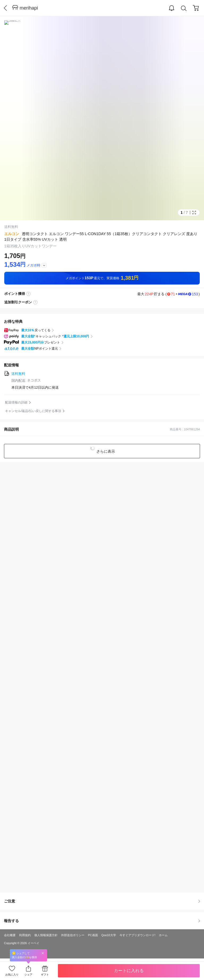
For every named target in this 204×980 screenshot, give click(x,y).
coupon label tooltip (35, 302)
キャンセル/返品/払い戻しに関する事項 (33, 411)
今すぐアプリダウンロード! (137, 935)
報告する (102, 921)
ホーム (163, 935)
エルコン (12, 234)
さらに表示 (105, 451)
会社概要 (10, 935)
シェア (28, 975)
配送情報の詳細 (16, 402)
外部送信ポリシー (73, 935)
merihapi (29, 8)
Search (184, 8)
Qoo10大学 (109, 935)
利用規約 (25, 935)
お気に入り (12, 975)
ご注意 (102, 901)
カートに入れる (129, 971)
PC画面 (93, 935)
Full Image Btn (194, 213)
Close (43, 953)
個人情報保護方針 (46, 935)
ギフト (45, 975)
